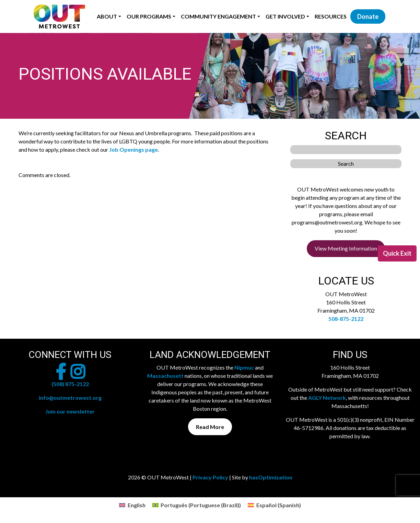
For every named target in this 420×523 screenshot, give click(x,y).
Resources (331, 16)
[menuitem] (132, 505)
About (107, 16)
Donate (368, 16)
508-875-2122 (346, 319)
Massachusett (165, 376)
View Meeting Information (346, 248)
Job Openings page (133, 149)
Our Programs (149, 16)
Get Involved (285, 16)
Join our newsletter (70, 411)
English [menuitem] (137, 505)
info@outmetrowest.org (70, 398)
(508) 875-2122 (70, 384)
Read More (210, 427)
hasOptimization (271, 477)
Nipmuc (244, 367)
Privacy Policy (210, 477)
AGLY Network (327, 398)
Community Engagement (218, 16)
